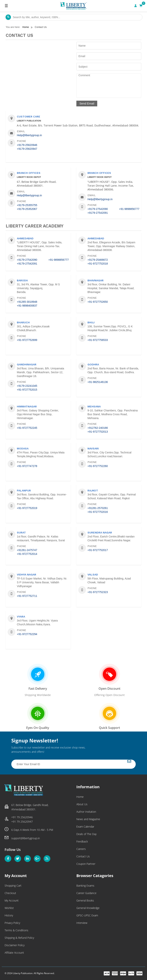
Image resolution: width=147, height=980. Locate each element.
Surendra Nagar (100, 532)
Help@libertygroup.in (29, 135)
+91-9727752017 (98, 550)
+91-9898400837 (27, 306)
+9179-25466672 (98, 260)
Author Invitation (86, 812)
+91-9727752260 (98, 466)
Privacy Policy (12, 923)
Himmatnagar (27, 406)
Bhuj (91, 322)
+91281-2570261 (98, 508)
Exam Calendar (85, 827)
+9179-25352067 (27, 209)
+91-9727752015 (27, 390)
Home (80, 797)
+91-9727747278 (27, 466)
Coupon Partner (86, 864)
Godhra (93, 364)
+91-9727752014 (27, 554)
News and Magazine (88, 819)
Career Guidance (86, 893)
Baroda (22, 280)
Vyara (21, 617)
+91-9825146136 (98, 382)
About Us (82, 804)
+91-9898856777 (129, 209)
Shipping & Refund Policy (19, 938)
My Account (12, 900)
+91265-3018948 (27, 302)
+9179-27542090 (98, 209)
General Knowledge (88, 908)
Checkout (10, 893)
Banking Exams (85, 886)
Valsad (93, 575)
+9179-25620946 (27, 145)
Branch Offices (29, 173)
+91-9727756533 (98, 340)
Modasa (23, 448)
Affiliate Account (14, 953)
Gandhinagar (27, 364)
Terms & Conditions (16, 930)
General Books (85, 900)
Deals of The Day (86, 834)
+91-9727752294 (27, 634)
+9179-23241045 (27, 386)
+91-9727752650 (98, 302)
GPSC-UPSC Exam (87, 915)
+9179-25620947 (27, 149)
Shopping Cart (13, 886)
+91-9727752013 (98, 432)
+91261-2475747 (27, 550)
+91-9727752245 (27, 428)
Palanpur (24, 490)
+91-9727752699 (27, 340)
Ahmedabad (25, 238)
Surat (21, 532)
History (9, 915)
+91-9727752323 (98, 592)
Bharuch (23, 322)
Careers (81, 849)
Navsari (93, 448)
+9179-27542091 (98, 213)
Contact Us (83, 856)
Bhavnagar (96, 280)
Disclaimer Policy (15, 945)
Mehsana (94, 406)
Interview (82, 923)
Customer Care (29, 117)
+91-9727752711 (27, 596)
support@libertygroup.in (26, 838)
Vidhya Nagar (27, 575)
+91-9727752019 (27, 508)
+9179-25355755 (27, 205)
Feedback (82, 841)
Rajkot (93, 490)
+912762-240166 (98, 428)
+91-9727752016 (98, 512)
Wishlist (9, 908)
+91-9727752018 (98, 264)
